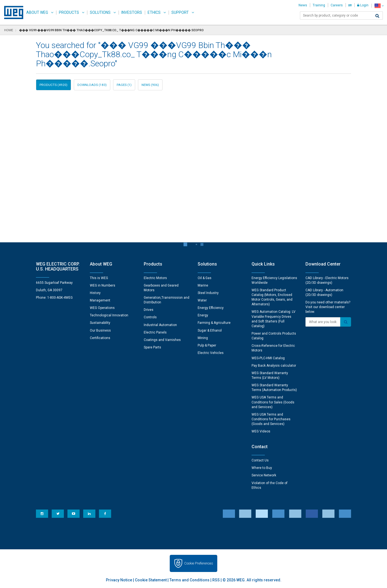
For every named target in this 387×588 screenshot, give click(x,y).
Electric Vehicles (211, 353)
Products (69, 12)
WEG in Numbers (103, 285)
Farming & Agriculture (214, 323)
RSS (216, 580)
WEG (12, 12)
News (303, 5)
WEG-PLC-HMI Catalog (268, 358)
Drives (149, 310)
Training (319, 5)
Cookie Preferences (199, 563)
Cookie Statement (151, 580)
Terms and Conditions (189, 580)
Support (180, 12)
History (95, 293)
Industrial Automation (160, 325)
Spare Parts (152, 347)
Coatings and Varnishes (162, 340)
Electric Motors (155, 278)
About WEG (37, 12)
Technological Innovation (109, 315)
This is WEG (99, 278)
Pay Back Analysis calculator (274, 366)
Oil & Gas (205, 278)
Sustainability (100, 323)
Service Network (264, 475)
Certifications (100, 338)
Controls (150, 317)
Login (363, 5)
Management (100, 300)
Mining (203, 338)
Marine (203, 285)
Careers (337, 5)
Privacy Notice (119, 580)
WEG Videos (261, 431)
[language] (379, 6)
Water (202, 300)
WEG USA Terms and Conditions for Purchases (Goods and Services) (271, 419)
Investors (132, 12)
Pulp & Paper (207, 345)
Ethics (154, 12)
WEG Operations (102, 308)
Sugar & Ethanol (210, 330)
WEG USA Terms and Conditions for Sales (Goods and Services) (273, 402)
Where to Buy (262, 468)
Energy (203, 315)
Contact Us (260, 460)
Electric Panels (155, 332)
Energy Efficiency (211, 308)
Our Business (100, 330)
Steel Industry (208, 293)
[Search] (377, 16)
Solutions (100, 12)
